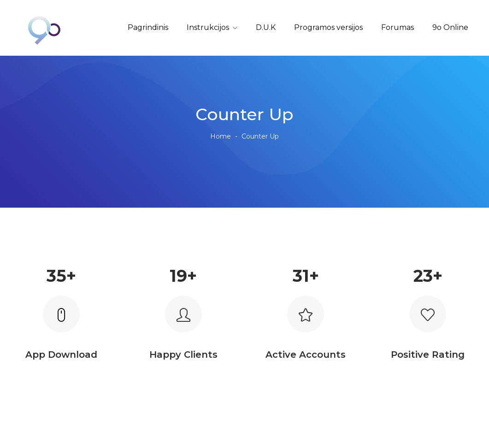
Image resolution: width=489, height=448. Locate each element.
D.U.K (266, 27)
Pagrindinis (148, 27)
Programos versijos (328, 27)
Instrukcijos (208, 27)
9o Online (450, 27)
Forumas (398, 27)
